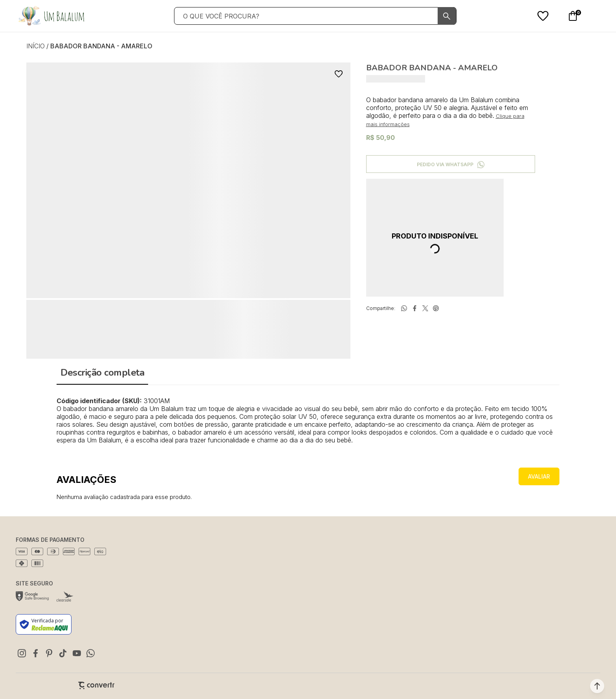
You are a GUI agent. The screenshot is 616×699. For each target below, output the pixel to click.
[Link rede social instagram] (22, 653)
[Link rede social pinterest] (49, 653)
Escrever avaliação (539, 476)
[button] (597, 686)
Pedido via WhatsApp (445, 164)
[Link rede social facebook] (35, 653)
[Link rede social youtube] (77, 653)
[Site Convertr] (96, 685)
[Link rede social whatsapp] (90, 653)
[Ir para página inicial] (36, 46)
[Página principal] (51, 16)
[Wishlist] (543, 16)
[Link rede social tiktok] (63, 653)
